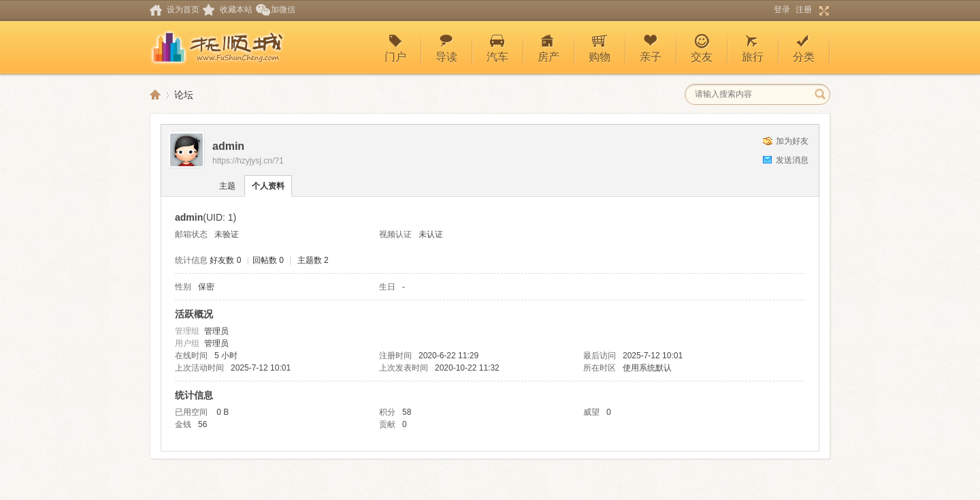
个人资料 (268, 186)
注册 (804, 10)
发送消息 (792, 160)
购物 (600, 48)
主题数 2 (313, 260)
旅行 (753, 48)
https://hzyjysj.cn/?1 (248, 161)
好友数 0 (225, 260)
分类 (804, 48)
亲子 (651, 48)
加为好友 (792, 141)
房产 (549, 48)
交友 (702, 48)
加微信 (283, 10)
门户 (395, 48)
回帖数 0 (268, 260)
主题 (227, 186)
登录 (782, 10)
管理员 (216, 331)
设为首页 (183, 10)
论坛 (184, 95)
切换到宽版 (822, 11)
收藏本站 (236, 10)
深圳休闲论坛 (155, 95)
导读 (446, 48)
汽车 (497, 48)
